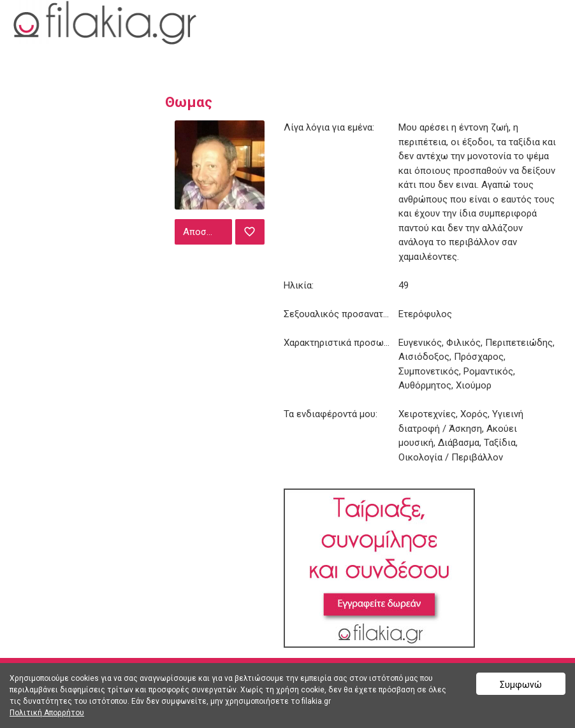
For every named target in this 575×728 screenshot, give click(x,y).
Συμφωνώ (521, 685)
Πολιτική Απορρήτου (47, 713)
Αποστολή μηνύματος (206, 232)
